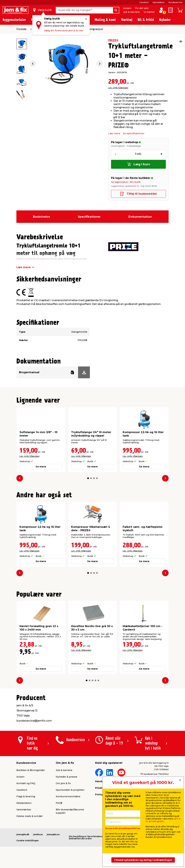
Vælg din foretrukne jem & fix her (64, 31)
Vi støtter (149, 12)
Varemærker (24, 810)
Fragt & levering (26, 796)
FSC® (59, 803)
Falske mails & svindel (29, 816)
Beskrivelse (41, 217)
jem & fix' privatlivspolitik (163, 820)
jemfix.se (38, 834)
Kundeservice (175, 2)
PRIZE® (113, 40)
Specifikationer (89, 217)
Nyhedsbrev (159, 2)
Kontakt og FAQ (26, 783)
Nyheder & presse (67, 777)
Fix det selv (142, 8)
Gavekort (144, 2)
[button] (88, 478)
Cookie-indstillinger (28, 841)
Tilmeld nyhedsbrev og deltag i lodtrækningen (143, 860)
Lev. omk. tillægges (118, 88)
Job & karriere (131, 12)
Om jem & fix (63, 783)
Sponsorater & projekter (70, 790)
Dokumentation (140, 217)
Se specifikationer (134, 133)
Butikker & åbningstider (31, 770)
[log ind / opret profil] (161, 10)
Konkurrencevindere (68, 796)
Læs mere (114, 133)
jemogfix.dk (23, 834)
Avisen (127, 8)
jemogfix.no (53, 834)
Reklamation (24, 803)
